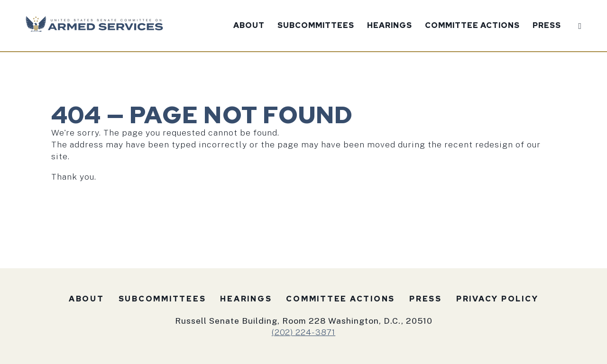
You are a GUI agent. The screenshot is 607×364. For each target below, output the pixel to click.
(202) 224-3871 (303, 332)
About (249, 26)
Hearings (390, 26)
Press (547, 26)
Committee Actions (472, 26)
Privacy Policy (497, 299)
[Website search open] (578, 24)
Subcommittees (316, 26)
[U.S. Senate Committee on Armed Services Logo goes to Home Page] (97, 26)
